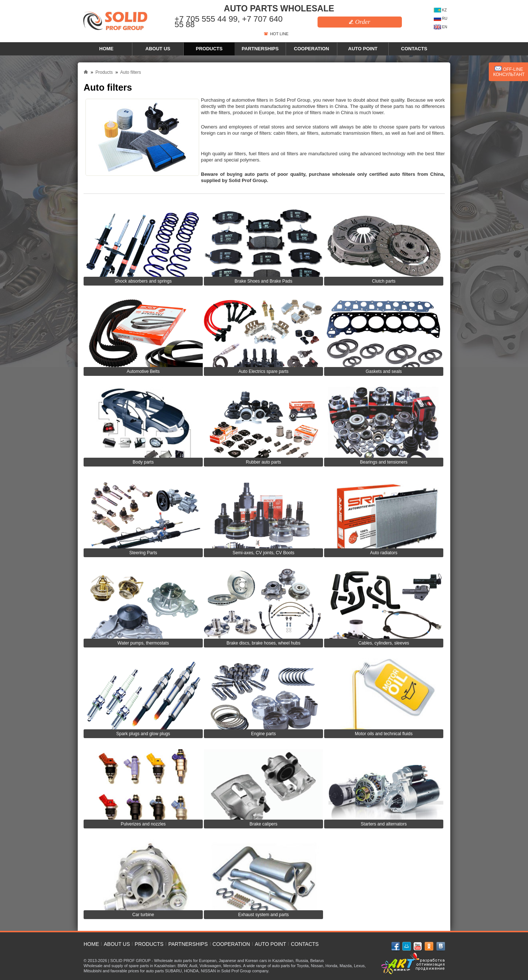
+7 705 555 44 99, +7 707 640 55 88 (229, 21)
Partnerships (260, 49)
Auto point (363, 49)
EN (441, 27)
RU (441, 19)
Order (360, 22)
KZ (440, 10)
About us (158, 49)
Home (107, 49)
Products (209, 49)
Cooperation (312, 49)
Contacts (414, 49)
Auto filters (131, 72)
